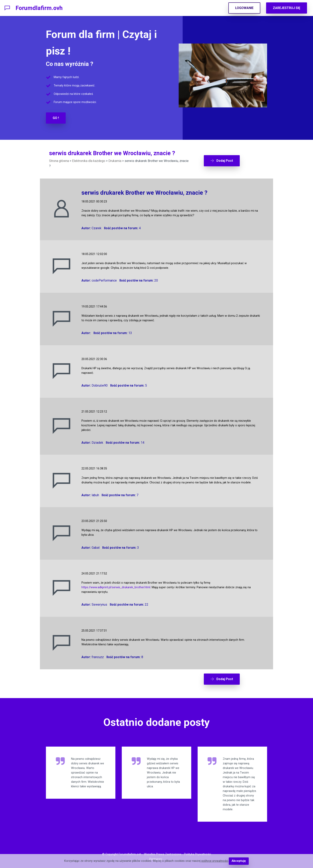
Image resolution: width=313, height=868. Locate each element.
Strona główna (59, 161)
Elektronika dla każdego (89, 161)
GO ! (56, 118)
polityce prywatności (215, 861)
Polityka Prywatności (198, 853)
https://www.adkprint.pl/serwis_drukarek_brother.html (116, 587)
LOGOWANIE (244, 8)
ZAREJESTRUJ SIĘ (287, 8)
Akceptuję (239, 861)
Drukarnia (115, 161)
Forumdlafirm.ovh (39, 8)
